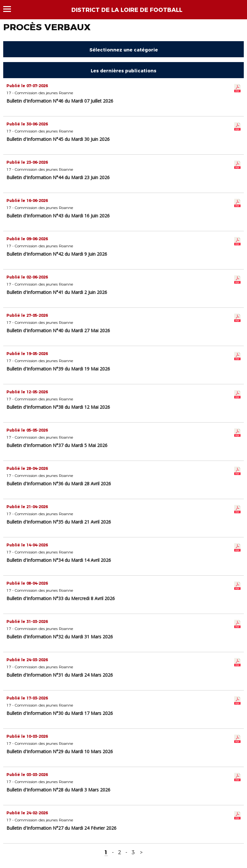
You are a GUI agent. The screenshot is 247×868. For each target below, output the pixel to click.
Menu (10, 9)
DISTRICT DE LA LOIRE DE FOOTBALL (127, 10)
